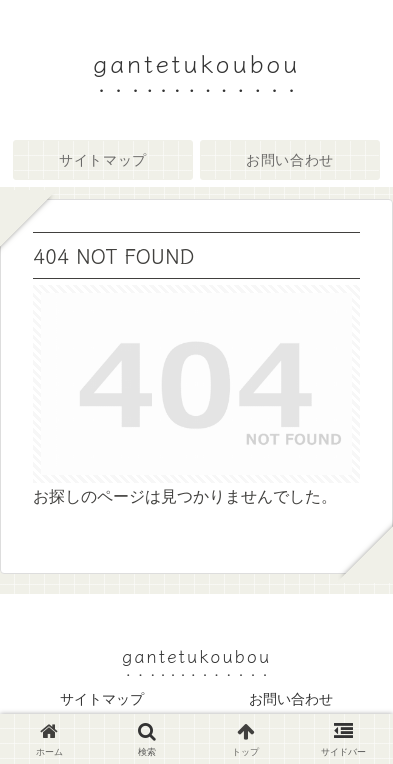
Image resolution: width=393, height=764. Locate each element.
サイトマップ (102, 699)
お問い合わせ (291, 699)
